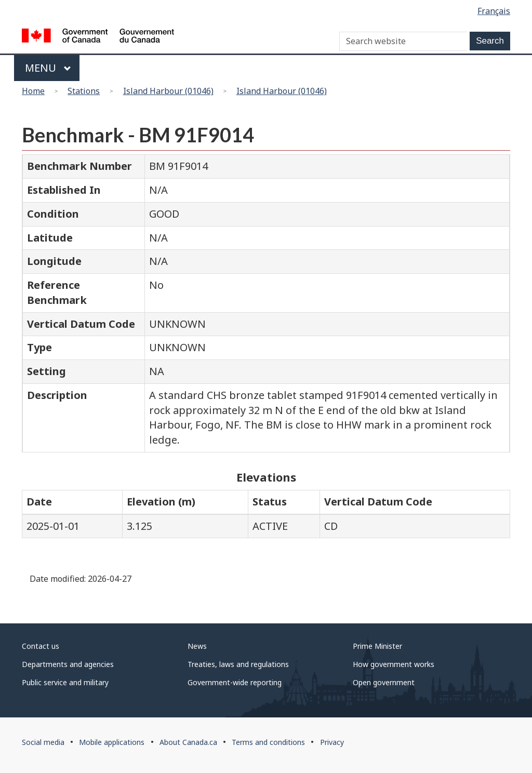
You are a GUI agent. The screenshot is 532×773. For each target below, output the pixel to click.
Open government (384, 682)
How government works (394, 664)
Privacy (332, 742)
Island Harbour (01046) (168, 91)
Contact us (41, 646)
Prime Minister (377, 646)
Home (33, 91)
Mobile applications (112, 742)
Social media (43, 742)
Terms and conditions (268, 742)
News (197, 646)
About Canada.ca (188, 742)
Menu (48, 68)
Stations (84, 91)
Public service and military (65, 682)
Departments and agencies (68, 664)
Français (494, 11)
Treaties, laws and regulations (238, 664)
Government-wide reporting (235, 682)
